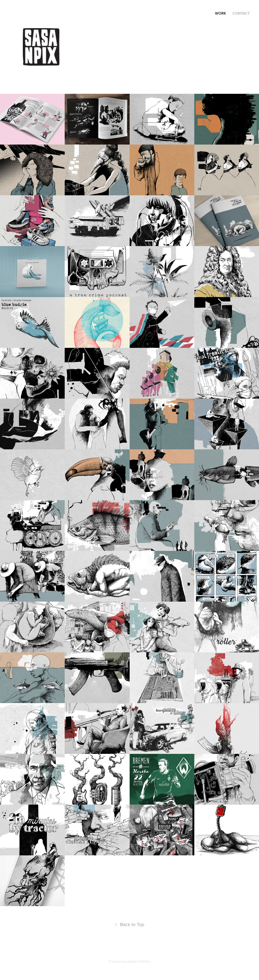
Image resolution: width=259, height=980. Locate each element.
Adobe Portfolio (139, 961)
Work (221, 13)
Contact (241, 13)
